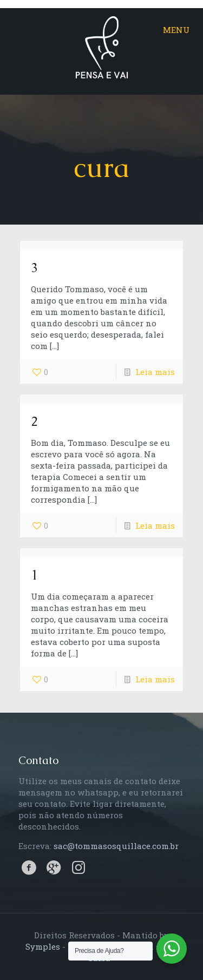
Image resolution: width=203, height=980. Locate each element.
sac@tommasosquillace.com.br (116, 846)
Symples (43, 946)
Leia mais (155, 372)
